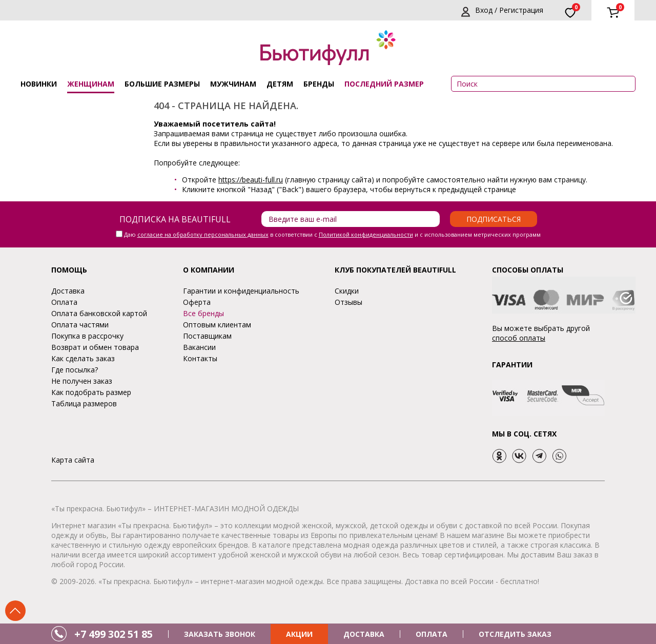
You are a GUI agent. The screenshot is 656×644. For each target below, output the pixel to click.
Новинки (39, 84)
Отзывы (348, 302)
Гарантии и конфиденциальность (241, 291)
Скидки (347, 291)
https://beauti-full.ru (251, 180)
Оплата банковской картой (99, 313)
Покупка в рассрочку (87, 336)
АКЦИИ (299, 634)
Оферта (197, 302)
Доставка (68, 291)
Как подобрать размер (91, 392)
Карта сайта (73, 460)
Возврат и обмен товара (95, 347)
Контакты (200, 358)
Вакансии (199, 347)
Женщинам (91, 84)
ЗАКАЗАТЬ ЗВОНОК (220, 634)
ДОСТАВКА (364, 634)
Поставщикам (207, 336)
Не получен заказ (82, 381)
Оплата (64, 302)
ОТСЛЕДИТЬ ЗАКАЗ (515, 634)
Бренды (319, 84)
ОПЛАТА (432, 634)
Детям (280, 84)
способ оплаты (519, 338)
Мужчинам (233, 84)
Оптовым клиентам (217, 325)
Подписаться (494, 219)
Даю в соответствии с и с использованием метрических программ (332, 234)
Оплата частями (80, 325)
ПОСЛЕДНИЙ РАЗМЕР (384, 84)
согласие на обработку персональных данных (203, 234)
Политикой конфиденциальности (366, 234)
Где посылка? (75, 370)
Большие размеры (162, 84)
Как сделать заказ (83, 358)
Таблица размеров (84, 403)
